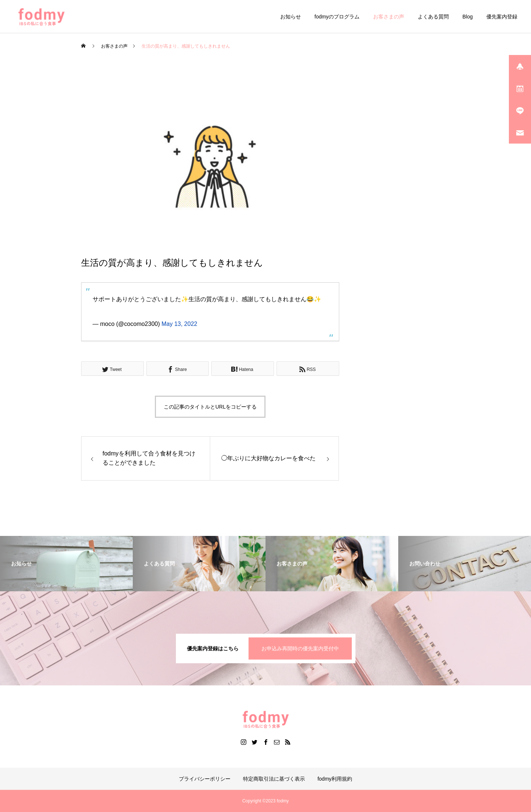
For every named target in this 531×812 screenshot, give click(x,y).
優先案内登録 (502, 17)
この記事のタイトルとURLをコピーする (210, 407)
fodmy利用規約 (335, 779)
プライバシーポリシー (205, 779)
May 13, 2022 (179, 324)
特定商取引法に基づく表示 (274, 779)
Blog (468, 17)
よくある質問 (433, 17)
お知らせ (291, 17)
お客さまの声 (389, 17)
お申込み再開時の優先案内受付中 (300, 648)
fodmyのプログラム (337, 17)
